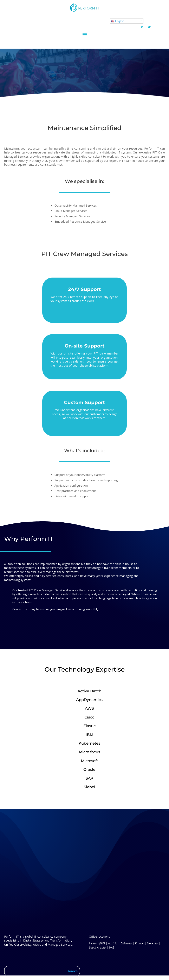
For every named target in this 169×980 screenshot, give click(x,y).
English (118, 21)
